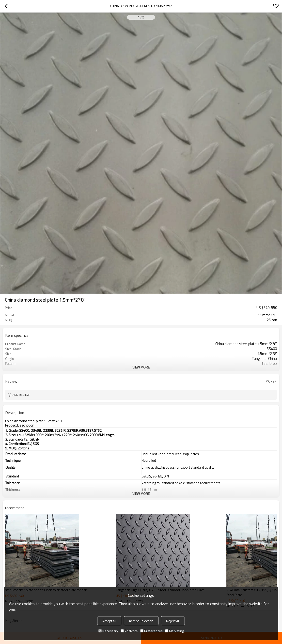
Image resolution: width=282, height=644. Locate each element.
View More (141, 367)
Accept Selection (141, 621)
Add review (21, 395)
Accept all (109, 621)
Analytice (129, 631)
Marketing (174, 631)
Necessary (108, 631)
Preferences (151, 631)
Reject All (173, 621)
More (270, 381)
